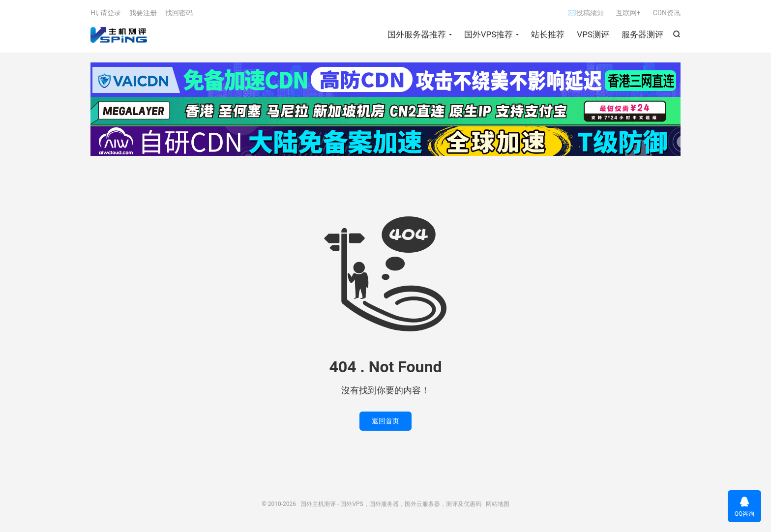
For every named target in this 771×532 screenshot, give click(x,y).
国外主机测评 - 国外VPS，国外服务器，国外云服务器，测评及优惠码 (119, 35)
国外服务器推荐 (417, 34)
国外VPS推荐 (489, 34)
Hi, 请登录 (106, 13)
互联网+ (628, 13)
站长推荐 (548, 34)
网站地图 (498, 504)
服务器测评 (642, 34)
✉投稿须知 (585, 13)
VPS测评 (593, 34)
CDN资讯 (667, 13)
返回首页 (385, 421)
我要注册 (143, 13)
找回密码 (179, 13)
